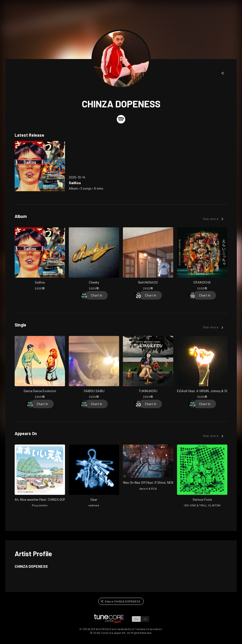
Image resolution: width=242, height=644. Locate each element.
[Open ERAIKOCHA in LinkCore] (202, 259)
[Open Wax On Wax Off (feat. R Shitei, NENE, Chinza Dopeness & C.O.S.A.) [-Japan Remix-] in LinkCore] (148, 468)
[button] (223, 73)
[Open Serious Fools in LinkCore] (202, 476)
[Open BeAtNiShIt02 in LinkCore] (148, 259)
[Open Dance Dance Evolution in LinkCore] (40, 368)
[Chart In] (96, 295)
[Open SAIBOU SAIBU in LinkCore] (94, 368)
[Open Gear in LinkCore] (94, 476)
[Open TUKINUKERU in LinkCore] (148, 368)
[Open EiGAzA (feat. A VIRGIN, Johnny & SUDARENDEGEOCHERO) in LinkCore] (202, 368)
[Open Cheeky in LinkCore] (94, 259)
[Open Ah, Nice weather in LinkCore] (40, 476)
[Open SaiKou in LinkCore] (40, 166)
